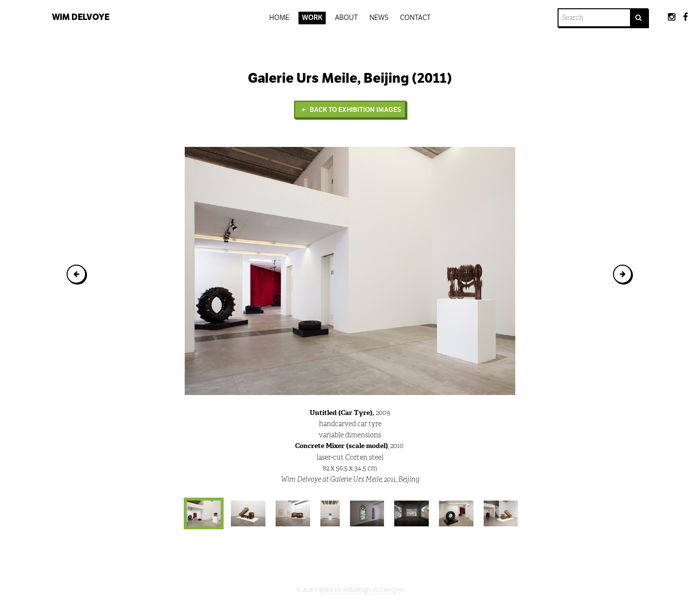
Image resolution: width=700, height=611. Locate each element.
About (346, 18)
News (379, 18)
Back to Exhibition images (350, 110)
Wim (81, 17)
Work (312, 18)
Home (279, 18)
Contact (415, 18)
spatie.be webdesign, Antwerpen (361, 590)
